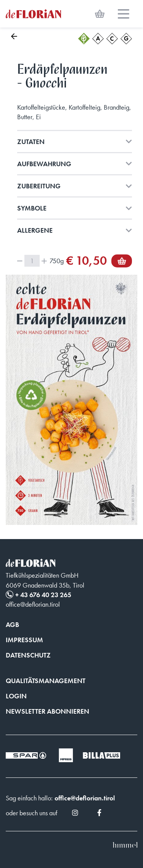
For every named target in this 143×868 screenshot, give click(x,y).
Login (16, 696)
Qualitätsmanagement (46, 681)
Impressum (24, 640)
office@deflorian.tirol (85, 798)
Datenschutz (28, 655)
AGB (12, 624)
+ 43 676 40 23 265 (43, 595)
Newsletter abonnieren (47, 711)
